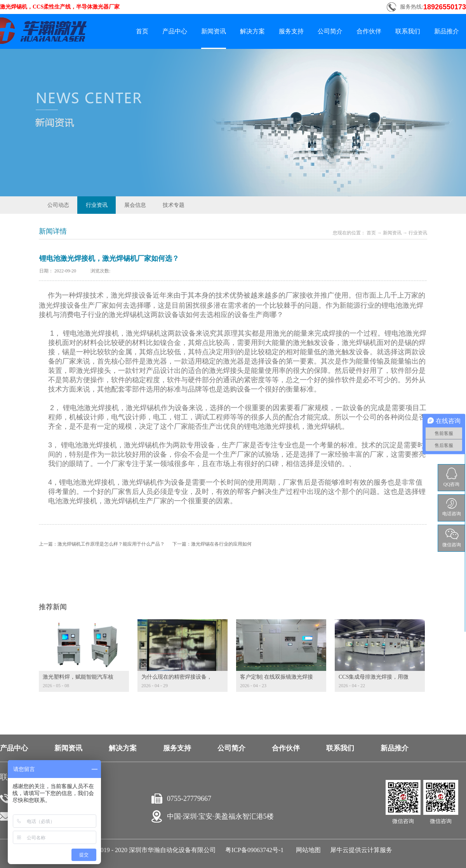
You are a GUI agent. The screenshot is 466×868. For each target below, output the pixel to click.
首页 (142, 31)
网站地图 (307, 850)
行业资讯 (418, 233)
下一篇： (212, 544)
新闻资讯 (392, 233)
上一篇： (102, 544)
